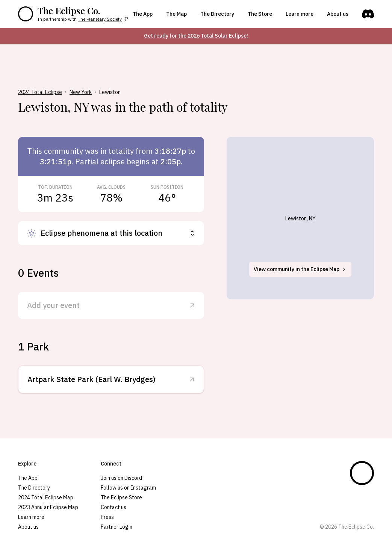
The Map (176, 14)
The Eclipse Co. (69, 11)
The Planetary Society (100, 19)
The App (143, 14)
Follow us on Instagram (128, 488)
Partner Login (117, 527)
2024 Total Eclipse (40, 92)
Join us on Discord (121, 478)
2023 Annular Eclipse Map (48, 507)
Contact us (114, 507)
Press (107, 517)
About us (338, 14)
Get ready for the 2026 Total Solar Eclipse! (196, 36)
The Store (260, 14)
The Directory (217, 14)
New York (81, 92)
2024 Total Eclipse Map (46, 497)
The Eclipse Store (121, 497)
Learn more (300, 14)
